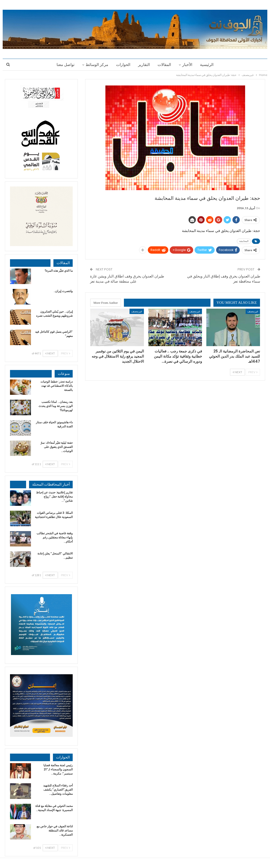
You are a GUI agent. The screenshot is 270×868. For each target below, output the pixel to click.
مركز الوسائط (95, 65)
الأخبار (189, 65)
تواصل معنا (63, 65)
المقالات (165, 65)
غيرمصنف (253, 311)
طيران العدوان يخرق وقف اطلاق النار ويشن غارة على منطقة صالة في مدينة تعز (127, 279)
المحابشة (244, 241)
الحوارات (122, 65)
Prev (253, 372)
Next (237, 372)
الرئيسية (209, 65)
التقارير (144, 65)
